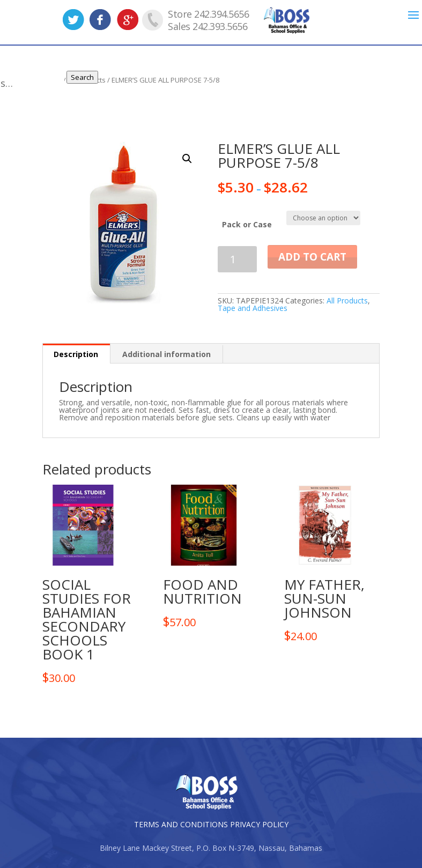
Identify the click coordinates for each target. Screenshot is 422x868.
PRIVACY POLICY (259, 824)
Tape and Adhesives (253, 308)
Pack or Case (247, 224)
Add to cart (312, 257)
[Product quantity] (237, 259)
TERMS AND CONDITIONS (181, 824)
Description (76, 354)
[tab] (76, 354)
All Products (347, 301)
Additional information (166, 354)
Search (90, 77)
